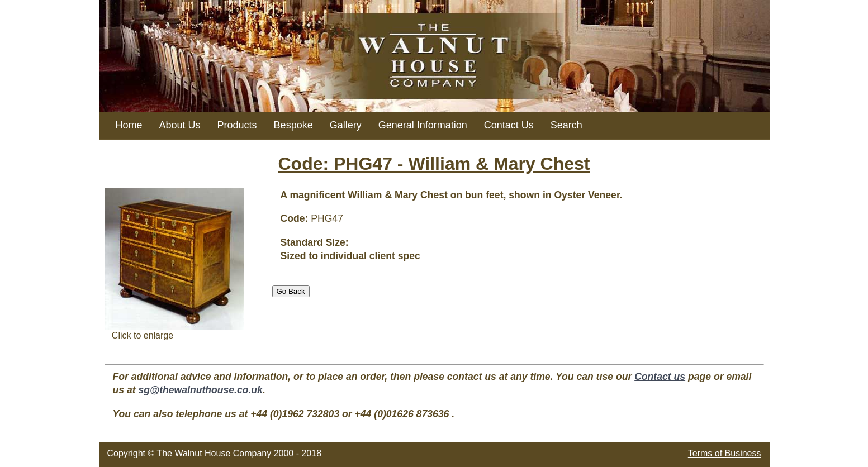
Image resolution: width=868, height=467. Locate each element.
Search (566, 125)
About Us (180, 125)
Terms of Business (725, 453)
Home (129, 125)
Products (237, 125)
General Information (423, 125)
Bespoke (293, 125)
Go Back (291, 291)
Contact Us (509, 125)
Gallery (346, 125)
